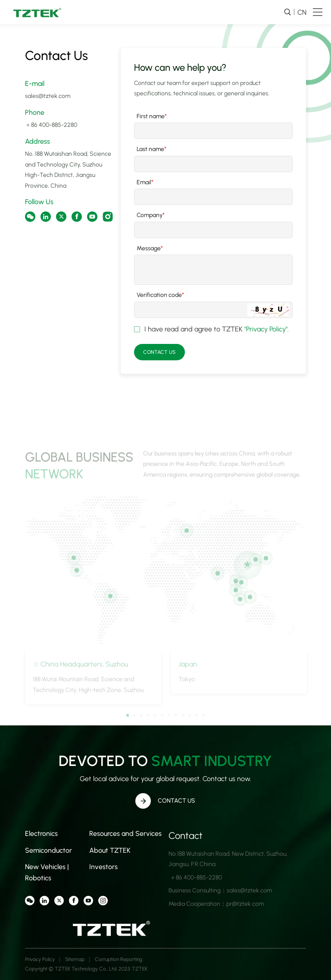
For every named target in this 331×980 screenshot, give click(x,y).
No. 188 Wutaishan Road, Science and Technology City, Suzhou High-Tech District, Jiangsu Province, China (68, 170)
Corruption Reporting (119, 959)
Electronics (41, 833)
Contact (186, 836)
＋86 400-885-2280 (51, 125)
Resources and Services (125, 833)
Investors (103, 867)
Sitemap (75, 959)
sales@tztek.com (48, 96)
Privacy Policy (40, 959)
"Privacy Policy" (266, 329)
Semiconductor (48, 850)
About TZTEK (110, 850)
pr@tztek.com (245, 904)
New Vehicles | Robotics (47, 872)
